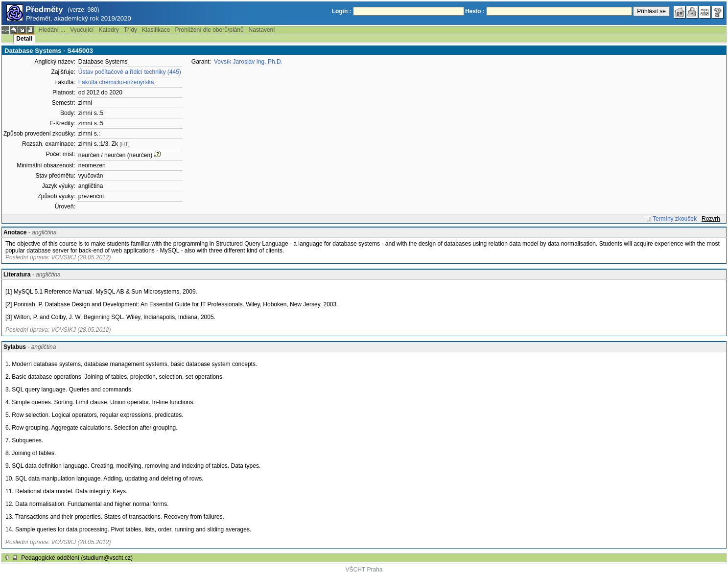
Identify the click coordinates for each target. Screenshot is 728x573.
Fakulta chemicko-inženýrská (116, 82)
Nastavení (262, 30)
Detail (24, 39)
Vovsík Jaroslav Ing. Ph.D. (248, 62)
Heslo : (475, 11)
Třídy (130, 30)
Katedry (108, 30)
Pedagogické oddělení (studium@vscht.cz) (77, 558)
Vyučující (82, 30)
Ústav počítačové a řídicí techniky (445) (130, 72)
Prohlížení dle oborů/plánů (209, 30)
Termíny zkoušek (675, 219)
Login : (342, 11)
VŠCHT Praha (364, 570)
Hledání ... (52, 30)
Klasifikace (156, 30)
